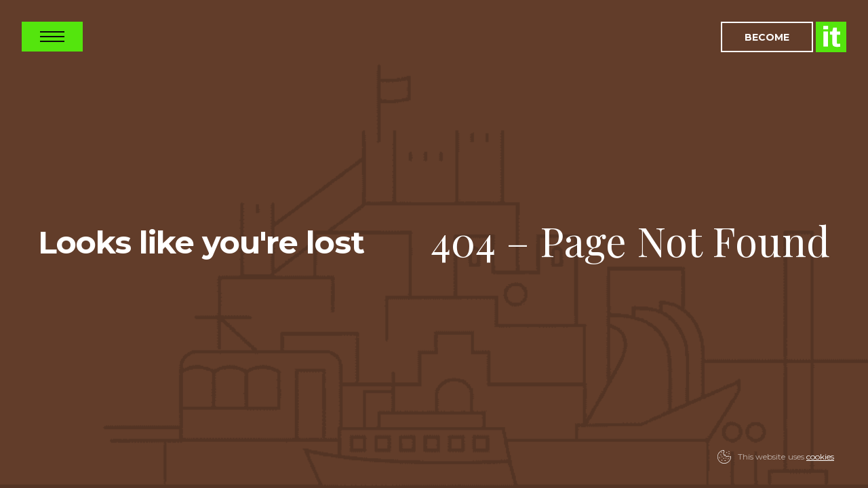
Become (767, 37)
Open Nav (52, 37)
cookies (820, 456)
